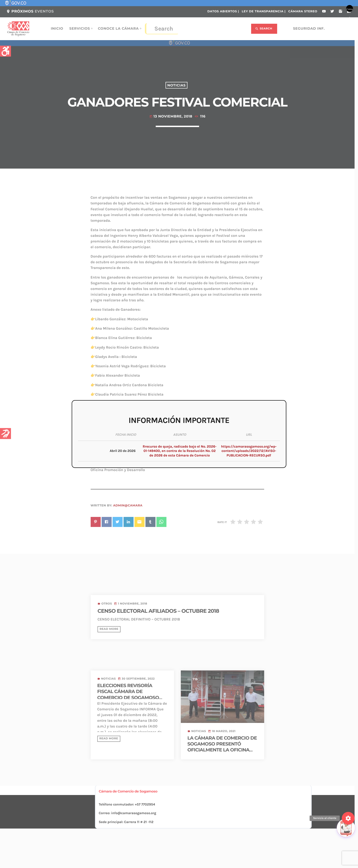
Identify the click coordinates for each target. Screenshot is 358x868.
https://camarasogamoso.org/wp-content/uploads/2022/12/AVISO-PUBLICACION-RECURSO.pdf (249, 451)
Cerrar (350, 10)
